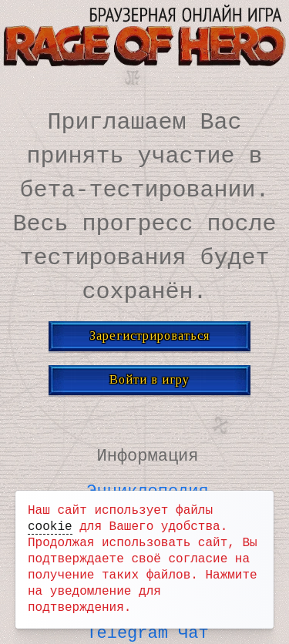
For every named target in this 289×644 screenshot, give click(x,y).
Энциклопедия (147, 488)
